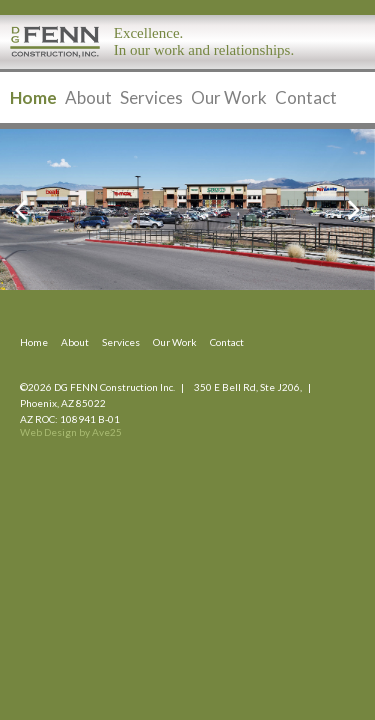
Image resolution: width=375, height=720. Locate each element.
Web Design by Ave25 (71, 432)
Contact (306, 97)
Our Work (229, 97)
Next (343, 210)
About (88, 97)
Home (33, 97)
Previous (31, 210)
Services (151, 97)
